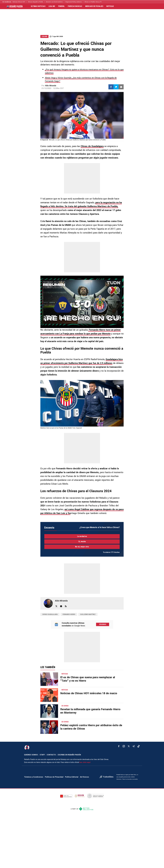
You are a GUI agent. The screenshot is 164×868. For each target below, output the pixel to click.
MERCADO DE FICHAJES (94, 6)
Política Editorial (72, 777)
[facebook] (119, 746)
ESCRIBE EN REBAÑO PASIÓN (69, 755)
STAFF (42, 755)
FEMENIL (61, 6)
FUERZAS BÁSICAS (75, 6)
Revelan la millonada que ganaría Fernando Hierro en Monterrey (90, 711)
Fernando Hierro (69, 614)
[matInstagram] (124, 746)
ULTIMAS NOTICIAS (38, 6)
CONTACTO (51, 755)
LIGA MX (52, 6)
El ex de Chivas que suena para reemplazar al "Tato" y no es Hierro (88, 679)
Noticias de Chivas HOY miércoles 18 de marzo (89, 693)
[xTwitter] (129, 746)
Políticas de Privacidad (54, 777)
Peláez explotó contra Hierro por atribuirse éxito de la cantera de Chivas (91, 727)
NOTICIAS (110, 6)
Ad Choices (84, 777)
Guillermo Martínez (88, 614)
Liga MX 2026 (58, 36)
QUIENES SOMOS (31, 755)
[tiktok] (139, 746)
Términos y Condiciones (34, 777)
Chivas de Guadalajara (92, 146)
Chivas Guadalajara (50, 614)
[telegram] (134, 746)
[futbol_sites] (107, 777)
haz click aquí (85, 762)
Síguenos (103, 624)
